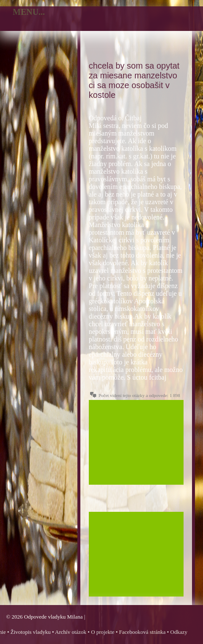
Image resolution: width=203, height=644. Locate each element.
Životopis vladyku (31, 632)
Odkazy (179, 632)
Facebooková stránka (142, 632)
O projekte (103, 632)
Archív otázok (71, 632)
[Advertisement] (136, 442)
